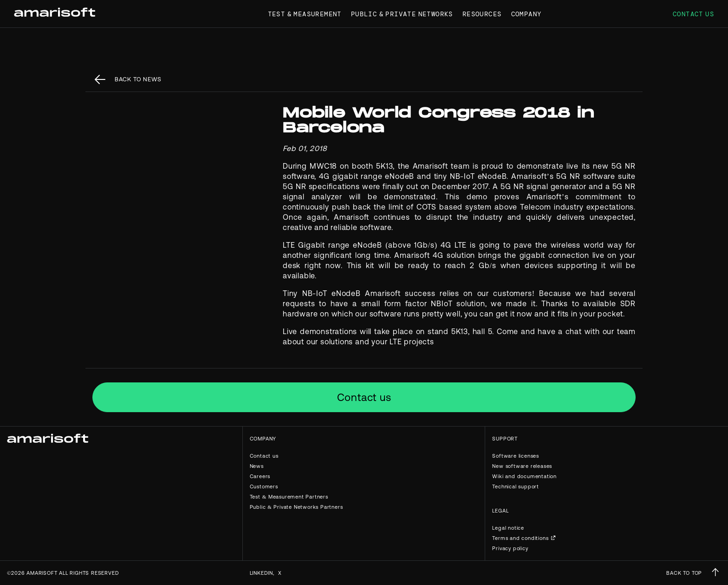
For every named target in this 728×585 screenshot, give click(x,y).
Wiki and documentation (524, 476)
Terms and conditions (520, 538)
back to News (138, 79)
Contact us (693, 14)
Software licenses (516, 456)
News (257, 466)
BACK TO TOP (684, 573)
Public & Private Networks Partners (296, 507)
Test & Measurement (305, 14)
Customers (264, 486)
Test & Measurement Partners (289, 497)
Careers (260, 476)
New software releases (522, 466)
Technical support (516, 486)
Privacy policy (510, 548)
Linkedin (261, 573)
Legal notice (508, 528)
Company (526, 14)
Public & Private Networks (402, 14)
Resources (482, 14)
